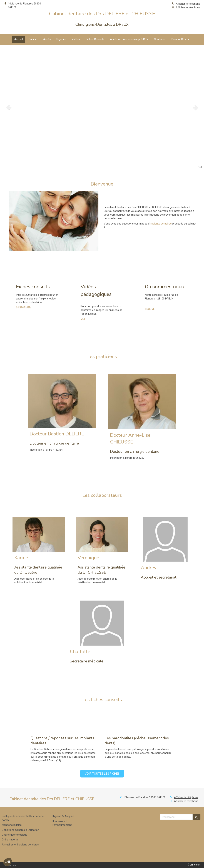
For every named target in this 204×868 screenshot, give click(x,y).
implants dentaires (161, 224)
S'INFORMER (23, 308)
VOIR (84, 319)
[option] (102, 107)
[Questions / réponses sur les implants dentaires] (65, 720)
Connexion (194, 865)
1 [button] (199, 167)
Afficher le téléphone (188, 4)
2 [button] (201, 167)
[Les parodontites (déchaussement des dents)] (139, 720)
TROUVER (151, 309)
